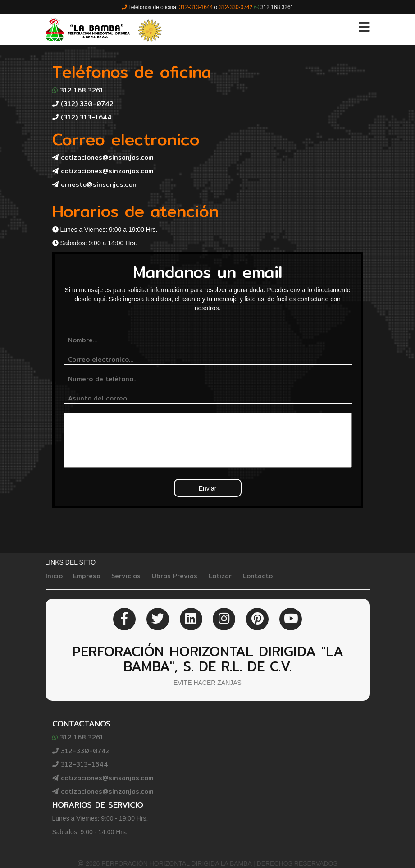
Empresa (87, 576)
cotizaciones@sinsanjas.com (103, 157)
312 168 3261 (78, 90)
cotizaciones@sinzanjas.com (103, 171)
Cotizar (220, 576)
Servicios (126, 576)
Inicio (54, 576)
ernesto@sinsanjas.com (95, 184)
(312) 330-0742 (83, 104)
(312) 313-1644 (82, 117)
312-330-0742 (81, 751)
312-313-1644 (80, 764)
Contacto (258, 576)
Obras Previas (174, 576)
